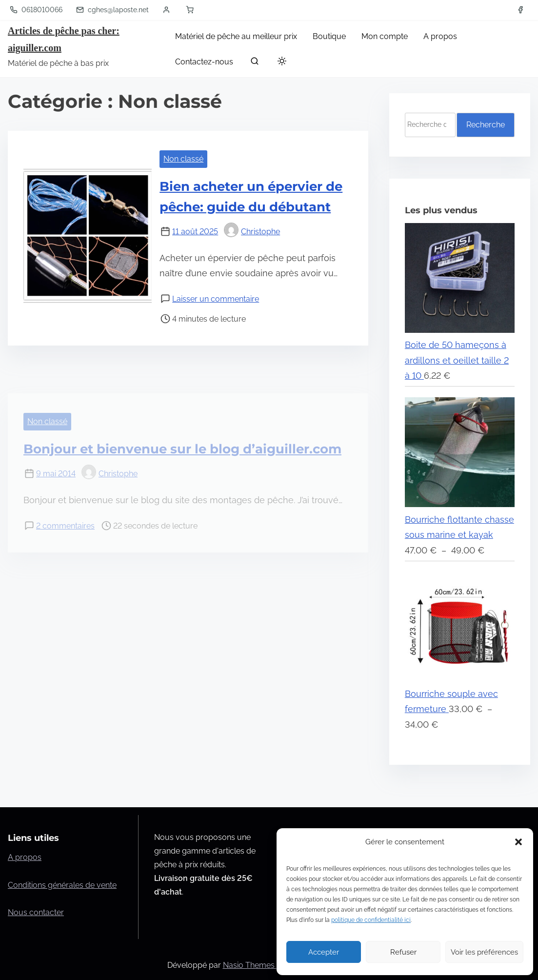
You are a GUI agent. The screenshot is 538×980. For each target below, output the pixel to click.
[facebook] (520, 10)
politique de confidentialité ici (371, 920)
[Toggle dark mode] (280, 63)
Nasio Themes (250, 965)
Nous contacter (36, 912)
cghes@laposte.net (112, 10)
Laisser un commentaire (216, 299)
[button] (518, 842)
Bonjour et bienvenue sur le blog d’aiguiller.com (182, 449)
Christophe (252, 232)
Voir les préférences (484, 952)
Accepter (324, 952)
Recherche (486, 125)
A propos (25, 857)
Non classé (183, 159)
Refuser (403, 952)
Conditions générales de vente (62, 885)
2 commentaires (65, 526)
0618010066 (36, 10)
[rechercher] (255, 63)
